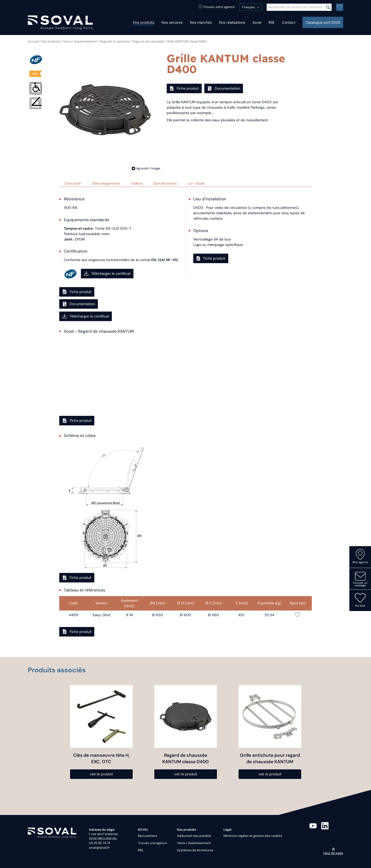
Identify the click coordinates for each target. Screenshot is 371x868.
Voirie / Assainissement (80, 41)
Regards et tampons (115, 41)
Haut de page (333, 851)
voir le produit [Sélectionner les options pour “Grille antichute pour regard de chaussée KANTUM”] (270, 774)
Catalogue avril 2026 (323, 22)
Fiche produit (184, 88)
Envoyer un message (360, 579)
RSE (272, 22)
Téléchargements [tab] (106, 183)
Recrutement (147, 836)
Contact (289, 22)
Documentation (224, 88)
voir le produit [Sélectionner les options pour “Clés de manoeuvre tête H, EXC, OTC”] (101, 774)
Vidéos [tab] (137, 183)
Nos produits (144, 22)
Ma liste (360, 600)
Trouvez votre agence (217, 7)
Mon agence (360, 556)
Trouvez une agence (152, 843)
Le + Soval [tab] (196, 183)
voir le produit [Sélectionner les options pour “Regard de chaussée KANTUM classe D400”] (186, 774)
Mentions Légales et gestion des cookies (253, 836)
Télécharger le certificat (107, 273)
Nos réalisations (232, 22)
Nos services (172, 22)
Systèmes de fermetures (195, 850)
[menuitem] (251, 7)
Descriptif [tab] (73, 183)
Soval (257, 22)
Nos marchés (201, 22)
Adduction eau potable (194, 836)
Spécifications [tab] (165, 183)
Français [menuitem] (248, 7)
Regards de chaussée (148, 41)
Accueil (33, 41)
